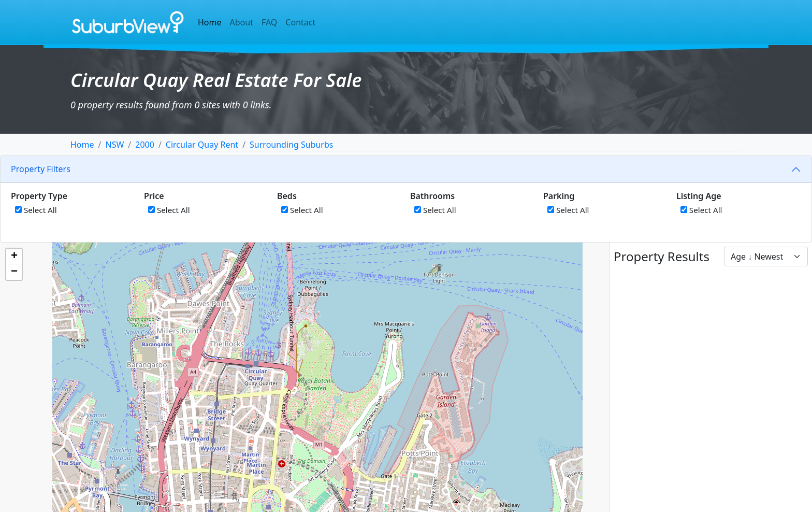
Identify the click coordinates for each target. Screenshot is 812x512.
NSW (114, 145)
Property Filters (41, 169)
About (242, 22)
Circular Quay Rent (202, 145)
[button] (14, 257)
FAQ (269, 22)
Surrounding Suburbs (291, 145)
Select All (36, 210)
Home (210, 22)
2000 (145, 145)
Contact (300, 22)
